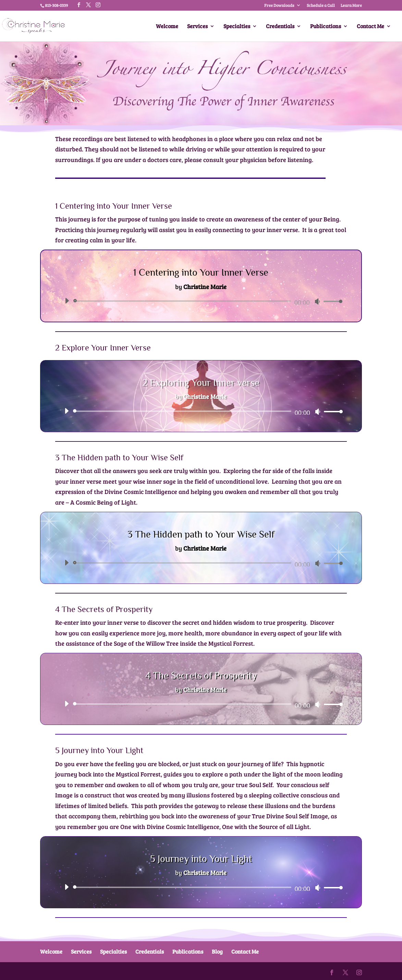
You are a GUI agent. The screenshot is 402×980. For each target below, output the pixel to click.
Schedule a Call (321, 5)
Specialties (237, 27)
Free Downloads (279, 5)
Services (197, 27)
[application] (201, 301)
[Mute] (317, 301)
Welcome (167, 27)
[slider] (183, 301)
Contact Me (370, 27)
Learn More (351, 5)
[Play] (67, 301)
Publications (326, 27)
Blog (217, 951)
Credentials (280, 27)
